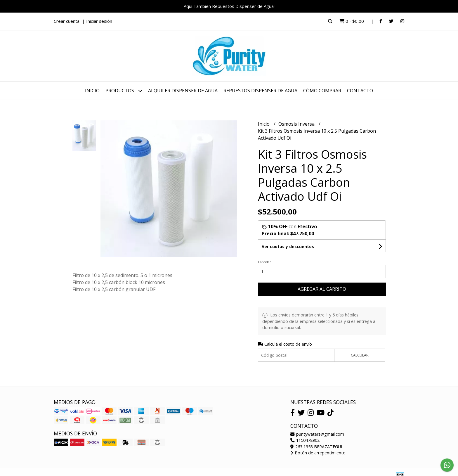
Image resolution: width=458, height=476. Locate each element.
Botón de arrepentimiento (318, 453)
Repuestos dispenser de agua (260, 91)
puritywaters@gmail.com (317, 434)
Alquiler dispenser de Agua (183, 91)
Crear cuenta (67, 21)
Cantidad (265, 262)
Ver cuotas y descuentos (288, 246)
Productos (124, 91)
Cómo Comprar (322, 91)
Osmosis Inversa (297, 124)
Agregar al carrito (322, 289)
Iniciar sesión (99, 21)
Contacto (360, 91)
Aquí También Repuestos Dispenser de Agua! (229, 6)
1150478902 (305, 440)
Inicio (92, 91)
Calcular (360, 355)
